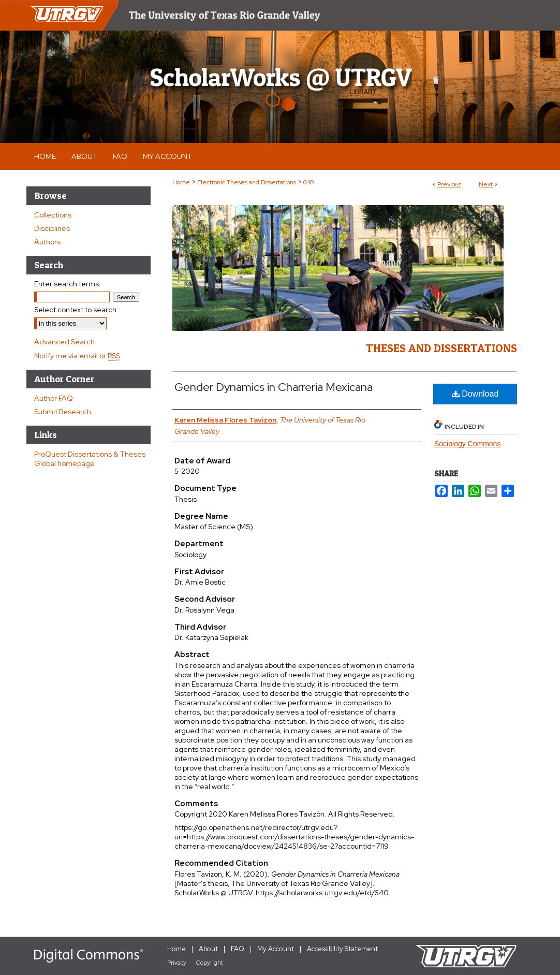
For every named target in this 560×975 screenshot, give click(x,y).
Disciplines (52, 228)
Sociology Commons (467, 444)
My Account (276, 949)
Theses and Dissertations (441, 348)
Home (181, 182)
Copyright (210, 963)
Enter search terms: (68, 284)
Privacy (177, 963)
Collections (53, 215)
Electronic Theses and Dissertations (247, 182)
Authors (47, 242)
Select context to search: (76, 310)
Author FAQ (54, 398)
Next (486, 184)
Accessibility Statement (342, 949)
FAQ (238, 949)
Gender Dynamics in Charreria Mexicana (274, 387)
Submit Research (63, 412)
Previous (449, 184)
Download (475, 394)
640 (308, 182)
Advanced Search (64, 342)
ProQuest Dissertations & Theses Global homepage (90, 459)
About (208, 949)
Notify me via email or (77, 356)
